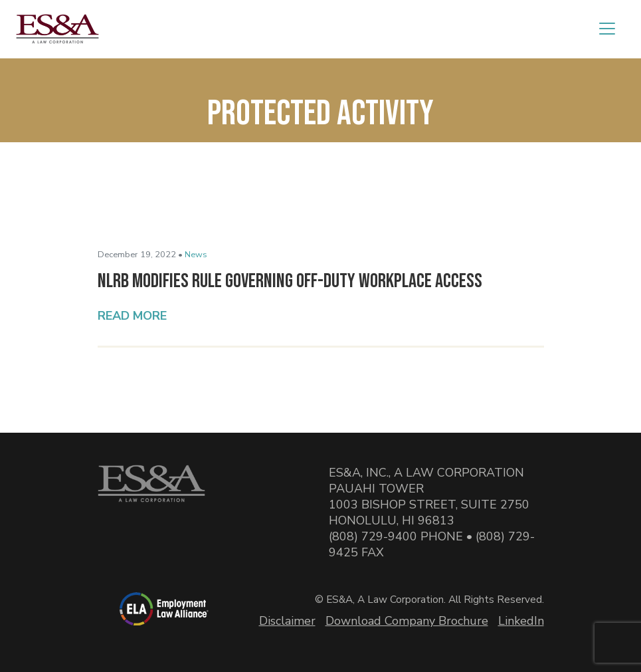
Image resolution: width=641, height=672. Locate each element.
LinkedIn (521, 621)
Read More (132, 316)
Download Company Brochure (407, 621)
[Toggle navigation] (607, 29)
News (196, 255)
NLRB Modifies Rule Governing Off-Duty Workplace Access (290, 281)
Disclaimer (287, 621)
